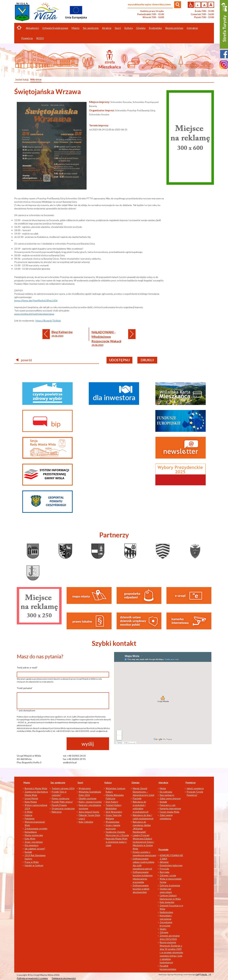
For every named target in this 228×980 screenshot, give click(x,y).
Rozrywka (164, 872)
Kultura (108, 783)
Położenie (30, 819)
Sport (80, 783)
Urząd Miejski (31, 798)
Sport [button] (118, 28)
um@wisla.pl (70, 762)
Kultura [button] (129, 28)
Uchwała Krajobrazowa (55, 28)
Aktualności (32, 28)
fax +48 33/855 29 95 (74, 759)
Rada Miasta (31, 802)
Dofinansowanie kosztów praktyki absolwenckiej (141, 889)
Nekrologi (57, 812)
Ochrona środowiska (170, 885)
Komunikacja (31, 832)
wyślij (88, 744)
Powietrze (191, 783)
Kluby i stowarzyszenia (90, 802)
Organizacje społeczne (63, 808)
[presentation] (42, 744)
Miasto (27, 783)
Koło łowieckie (167, 902)
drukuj (147, 360)
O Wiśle (29, 812)
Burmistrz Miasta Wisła (36, 788)
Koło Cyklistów (86, 822)
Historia (28, 815)
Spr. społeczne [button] (91, 28)
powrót (24, 360)
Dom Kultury (112, 802)
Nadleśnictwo (166, 912)
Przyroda (164, 869)
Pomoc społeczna (60, 798)
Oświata (135, 783)
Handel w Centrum (34, 865)
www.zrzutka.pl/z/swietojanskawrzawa (34, 314)
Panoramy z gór (168, 805)
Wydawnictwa (112, 822)
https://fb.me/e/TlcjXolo (48, 321)
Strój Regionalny (114, 812)
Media (163, 788)
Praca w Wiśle (32, 862)
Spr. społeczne (58, 783)
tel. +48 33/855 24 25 (74, 756)
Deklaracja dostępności (64, 978)
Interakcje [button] (192, 28)
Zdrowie (164, 932)
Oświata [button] (141, 28)
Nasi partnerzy (167, 795)
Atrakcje (107, 28)
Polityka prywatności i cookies (32, 978)
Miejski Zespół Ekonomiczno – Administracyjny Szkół (143, 792)
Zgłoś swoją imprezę (170, 798)
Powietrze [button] (27, 38)
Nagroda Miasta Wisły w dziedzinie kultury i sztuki (117, 842)
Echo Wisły (30, 839)
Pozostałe (163, 849)
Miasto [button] (75, 28)
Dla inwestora (32, 845)
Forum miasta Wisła (169, 812)
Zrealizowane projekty (36, 829)
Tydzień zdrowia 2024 (63, 788)
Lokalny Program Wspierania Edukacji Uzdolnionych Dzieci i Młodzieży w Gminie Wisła (143, 842)
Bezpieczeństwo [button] (174, 28)
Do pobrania (166, 792)
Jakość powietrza (195, 788)
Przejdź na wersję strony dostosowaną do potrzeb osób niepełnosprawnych (191, 5)
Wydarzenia (85, 788)
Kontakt (28, 852)
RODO (40, 38)
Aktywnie (164, 862)
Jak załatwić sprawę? (35, 849)
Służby (163, 929)
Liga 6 (82, 819)
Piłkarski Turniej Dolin (89, 815)
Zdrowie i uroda (168, 875)
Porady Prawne (59, 805)
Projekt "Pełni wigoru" (62, 802)
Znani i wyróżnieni (34, 842)
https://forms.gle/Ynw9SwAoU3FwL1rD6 (36, 300)
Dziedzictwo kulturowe (171, 865)
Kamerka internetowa (170, 808)
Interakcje (163, 783)
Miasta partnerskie (34, 835)
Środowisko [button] (155, 28)
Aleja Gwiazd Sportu (89, 812)
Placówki (137, 798)
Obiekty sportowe (88, 798)
